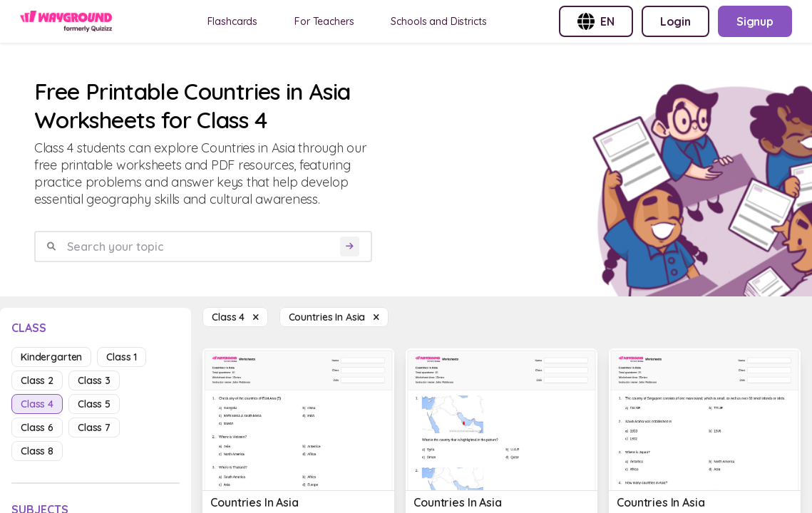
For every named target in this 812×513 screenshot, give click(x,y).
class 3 (94, 380)
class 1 (122, 357)
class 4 (37, 404)
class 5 (94, 404)
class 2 (37, 380)
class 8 (37, 451)
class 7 (94, 427)
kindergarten (51, 357)
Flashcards (233, 21)
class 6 (37, 427)
